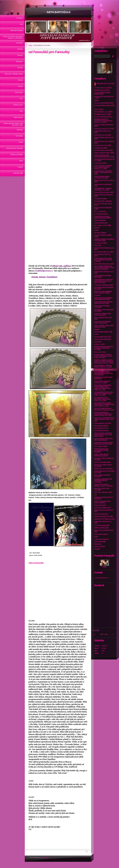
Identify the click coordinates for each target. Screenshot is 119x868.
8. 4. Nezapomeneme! (101, 214)
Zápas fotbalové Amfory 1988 (103, 332)
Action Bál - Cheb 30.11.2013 (103, 492)
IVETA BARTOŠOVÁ (59, 12)
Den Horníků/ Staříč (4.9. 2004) (104, 252)
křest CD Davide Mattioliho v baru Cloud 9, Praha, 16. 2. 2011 (104, 409)
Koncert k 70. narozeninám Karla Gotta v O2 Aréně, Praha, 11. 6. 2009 (104, 419)
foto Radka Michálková (101, 426)
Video (21, 111)
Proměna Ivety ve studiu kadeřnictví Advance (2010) (103, 217)
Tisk (95, 495)
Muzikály (20, 49)
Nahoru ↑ (46, 857)
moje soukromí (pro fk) (101, 428)
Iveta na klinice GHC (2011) (103, 337)
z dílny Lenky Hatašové (101, 539)
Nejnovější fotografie (17, 30)
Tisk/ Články (19, 136)
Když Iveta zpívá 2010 (101, 514)
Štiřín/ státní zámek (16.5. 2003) (104, 264)
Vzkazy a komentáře (17, 155)
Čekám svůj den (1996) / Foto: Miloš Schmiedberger (104, 439)
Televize (20, 86)
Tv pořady (97, 295)
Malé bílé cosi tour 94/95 (102, 90)
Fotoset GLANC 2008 (101, 223)
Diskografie (19, 61)
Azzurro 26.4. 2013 (100, 352)
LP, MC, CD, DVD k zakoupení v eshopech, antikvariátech (13, 37)
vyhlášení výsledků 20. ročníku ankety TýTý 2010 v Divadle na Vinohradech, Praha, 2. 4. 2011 (104, 361)
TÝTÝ (21, 99)
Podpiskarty (98, 544)
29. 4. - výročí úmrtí (100, 211)
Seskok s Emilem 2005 (101, 528)
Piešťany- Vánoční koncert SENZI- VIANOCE (102, 502)
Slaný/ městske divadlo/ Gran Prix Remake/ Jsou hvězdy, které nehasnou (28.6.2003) (104, 267)
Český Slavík (19, 92)
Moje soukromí (18, 117)
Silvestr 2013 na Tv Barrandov (104, 468)
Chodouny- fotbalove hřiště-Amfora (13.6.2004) (103, 314)
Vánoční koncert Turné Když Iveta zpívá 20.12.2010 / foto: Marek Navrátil (103, 434)
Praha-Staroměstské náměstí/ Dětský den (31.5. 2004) (103, 302)
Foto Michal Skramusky (101, 430)
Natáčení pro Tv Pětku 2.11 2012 (104, 519)
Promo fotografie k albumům (103, 201)
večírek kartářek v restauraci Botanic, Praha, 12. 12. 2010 (103, 366)
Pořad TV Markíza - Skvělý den (104, 369)
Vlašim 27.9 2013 (100, 546)
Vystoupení (19, 43)
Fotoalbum (20, 18)
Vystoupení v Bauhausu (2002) (104, 285)
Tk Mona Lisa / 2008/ (101, 148)
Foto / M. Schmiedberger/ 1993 (104, 103)
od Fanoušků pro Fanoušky (15, 148)
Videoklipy (20, 130)
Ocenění (20, 68)
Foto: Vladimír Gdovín (101, 446)
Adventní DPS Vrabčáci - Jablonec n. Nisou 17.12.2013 (103, 485)
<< (95, 634)
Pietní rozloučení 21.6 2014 (103, 423)
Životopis (20, 55)
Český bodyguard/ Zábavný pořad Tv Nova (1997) (103, 322)
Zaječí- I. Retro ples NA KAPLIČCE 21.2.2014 (101, 455)
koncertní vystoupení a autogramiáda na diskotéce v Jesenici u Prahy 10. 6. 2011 (103, 414)
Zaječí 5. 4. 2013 (99, 344)
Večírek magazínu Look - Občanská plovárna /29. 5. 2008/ (104, 156)
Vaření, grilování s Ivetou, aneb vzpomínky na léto (13, 124)
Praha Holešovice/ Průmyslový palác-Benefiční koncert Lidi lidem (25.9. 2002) (104, 281)
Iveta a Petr (98, 245)
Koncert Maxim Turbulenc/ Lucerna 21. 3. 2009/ (102, 382)
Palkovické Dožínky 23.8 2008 (104, 516)
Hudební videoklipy (100, 220)
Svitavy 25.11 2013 (100, 505)
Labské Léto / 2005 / (100, 163)
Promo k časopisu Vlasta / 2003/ (104, 153)
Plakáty (97, 100)
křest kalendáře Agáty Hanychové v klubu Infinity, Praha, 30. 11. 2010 (102, 399)
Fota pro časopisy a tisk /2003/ (104, 150)
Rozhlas (20, 80)
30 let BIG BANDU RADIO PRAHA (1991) (102, 93)
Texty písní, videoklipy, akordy (14, 74)
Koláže (96, 230)
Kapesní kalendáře (100, 541)
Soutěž (21, 142)
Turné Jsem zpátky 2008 (102, 525)
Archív (96, 537)
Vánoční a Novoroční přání (102, 462)
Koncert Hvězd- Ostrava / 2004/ (104, 192)
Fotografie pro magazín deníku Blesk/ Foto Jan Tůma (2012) (104, 443)
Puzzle (96, 334)
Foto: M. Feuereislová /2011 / (103, 117)
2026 (106, 634)
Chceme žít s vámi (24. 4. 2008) (104, 128)
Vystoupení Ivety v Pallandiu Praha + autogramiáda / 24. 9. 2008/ (103, 172)
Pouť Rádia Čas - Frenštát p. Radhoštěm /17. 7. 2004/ (103, 189)
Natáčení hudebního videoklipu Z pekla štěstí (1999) (104, 240)
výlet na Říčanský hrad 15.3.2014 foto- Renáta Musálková (101, 450)
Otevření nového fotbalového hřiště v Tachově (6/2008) (103, 292)
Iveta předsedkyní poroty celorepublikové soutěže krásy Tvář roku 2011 (104, 373)
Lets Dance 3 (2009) (100, 243)
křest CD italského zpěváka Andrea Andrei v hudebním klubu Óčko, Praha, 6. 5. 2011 (104, 404)
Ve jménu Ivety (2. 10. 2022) (103, 87)
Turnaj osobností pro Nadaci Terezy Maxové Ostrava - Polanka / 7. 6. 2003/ (103, 167)
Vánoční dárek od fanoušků (103, 339)
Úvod (21, 24)
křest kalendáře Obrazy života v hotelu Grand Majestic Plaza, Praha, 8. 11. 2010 (104, 393)
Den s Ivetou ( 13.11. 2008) (103, 225)
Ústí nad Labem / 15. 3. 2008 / (104, 112)
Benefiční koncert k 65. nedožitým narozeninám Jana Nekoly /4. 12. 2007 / (103, 121)
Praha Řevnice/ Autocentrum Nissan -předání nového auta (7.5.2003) (103, 260)
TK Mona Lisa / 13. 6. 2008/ (103, 145)
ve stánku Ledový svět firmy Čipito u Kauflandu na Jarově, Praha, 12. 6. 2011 (103, 356)
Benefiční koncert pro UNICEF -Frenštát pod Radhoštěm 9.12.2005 (104, 348)
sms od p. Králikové (100, 232)
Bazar (21, 161)
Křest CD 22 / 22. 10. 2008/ (103, 135)
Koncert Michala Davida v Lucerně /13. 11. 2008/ (102, 177)
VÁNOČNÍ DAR (18, 173)
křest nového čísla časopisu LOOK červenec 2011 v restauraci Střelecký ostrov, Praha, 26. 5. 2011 (103, 387)
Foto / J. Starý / (99, 109)
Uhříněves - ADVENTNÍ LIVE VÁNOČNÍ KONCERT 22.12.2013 (103, 480)
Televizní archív (18, 105)
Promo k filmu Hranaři (101, 534)
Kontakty (20, 167)
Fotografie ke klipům (100, 198)
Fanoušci (97, 549)
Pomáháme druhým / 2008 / (103, 114)
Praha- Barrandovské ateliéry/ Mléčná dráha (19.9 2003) (103, 298)
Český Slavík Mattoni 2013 (102, 507)
